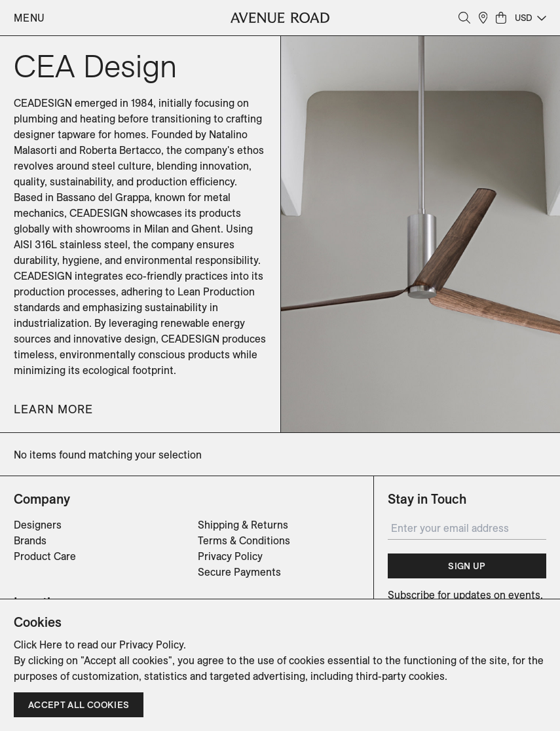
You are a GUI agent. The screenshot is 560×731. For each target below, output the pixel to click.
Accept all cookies (79, 705)
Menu (29, 18)
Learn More (53, 409)
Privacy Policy (230, 556)
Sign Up (467, 566)
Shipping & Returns (243, 525)
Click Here (38, 645)
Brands (30, 540)
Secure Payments (239, 572)
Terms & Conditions (244, 540)
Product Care (45, 556)
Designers (38, 525)
